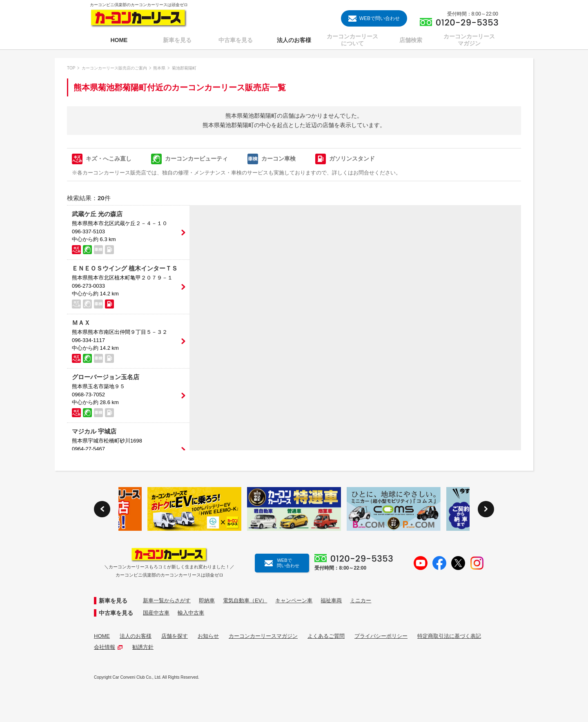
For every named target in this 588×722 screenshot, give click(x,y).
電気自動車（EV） (245, 600)
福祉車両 (331, 600)
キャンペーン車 (294, 600)
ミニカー (361, 600)
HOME (102, 636)
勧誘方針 (143, 647)
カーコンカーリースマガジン (263, 636)
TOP (71, 68)
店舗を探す (175, 636)
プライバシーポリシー (381, 636)
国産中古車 (156, 613)
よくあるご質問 (326, 636)
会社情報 (108, 647)
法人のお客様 (136, 636)
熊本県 (159, 68)
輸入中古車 (191, 613)
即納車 (207, 600)
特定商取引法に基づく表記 (449, 636)
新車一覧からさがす (167, 600)
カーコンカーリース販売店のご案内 (114, 68)
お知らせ (208, 636)
